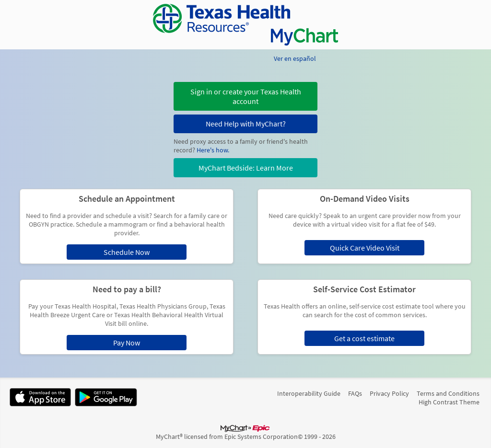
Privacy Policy (389, 393)
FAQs (355, 393)
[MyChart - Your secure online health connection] (245, 25)
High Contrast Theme (449, 402)
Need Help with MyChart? (246, 124)
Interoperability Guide (309, 393)
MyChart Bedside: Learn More (246, 168)
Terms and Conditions (448, 393)
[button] (245, 96)
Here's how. (213, 150)
